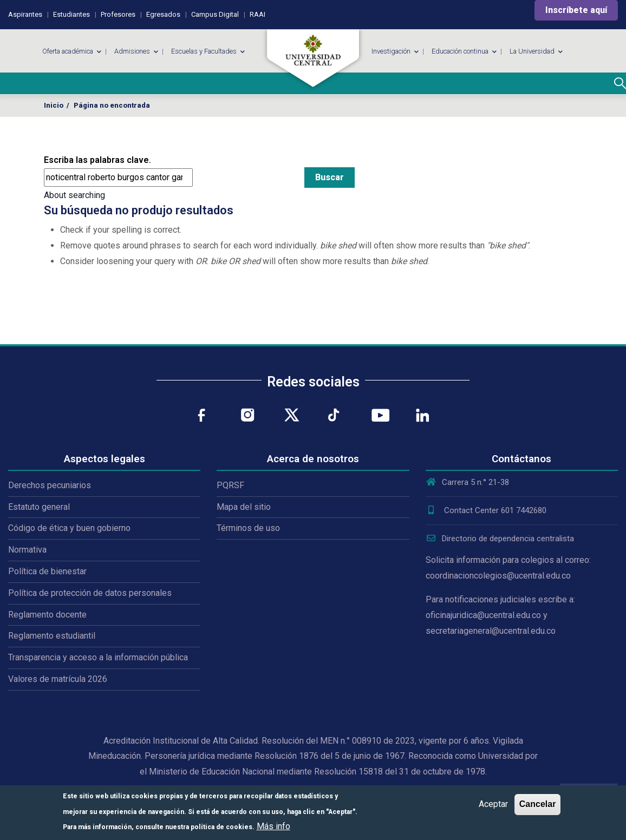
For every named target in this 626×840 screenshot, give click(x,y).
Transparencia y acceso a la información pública (98, 657)
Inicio (54, 105)
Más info (273, 826)
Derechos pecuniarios (50, 485)
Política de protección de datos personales (90, 593)
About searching (74, 195)
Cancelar (538, 804)
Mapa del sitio (244, 507)
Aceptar (493, 804)
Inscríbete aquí (576, 10)
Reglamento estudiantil (52, 636)
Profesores (118, 14)
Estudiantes (71, 14)
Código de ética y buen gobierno (69, 528)
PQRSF (230, 485)
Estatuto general (39, 507)
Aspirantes (25, 14)
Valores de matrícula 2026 (58, 679)
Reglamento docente (47, 615)
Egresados (163, 14)
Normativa (27, 550)
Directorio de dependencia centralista (500, 539)
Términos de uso (248, 528)
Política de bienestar (47, 571)
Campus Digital (215, 14)
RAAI (257, 14)
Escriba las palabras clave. (97, 160)
